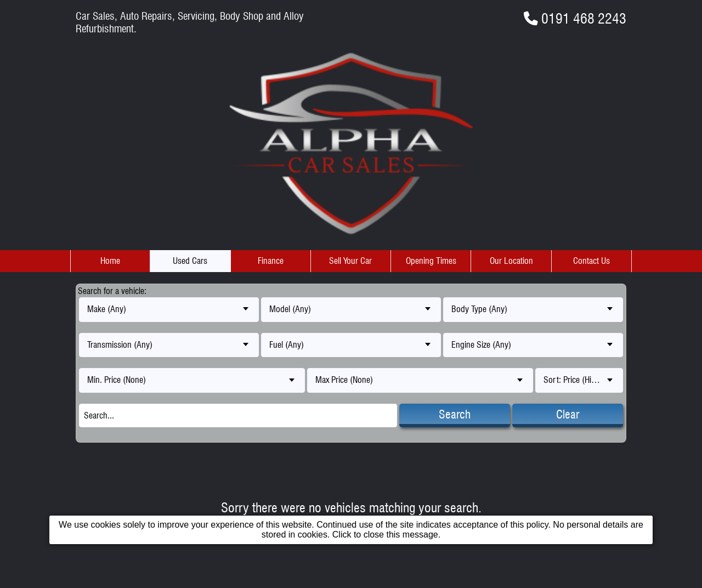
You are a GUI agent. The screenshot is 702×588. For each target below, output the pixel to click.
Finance (271, 261)
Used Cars (190, 261)
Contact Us (591, 261)
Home (110, 261)
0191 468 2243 (584, 18)
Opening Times (431, 261)
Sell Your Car (350, 261)
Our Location (511, 261)
